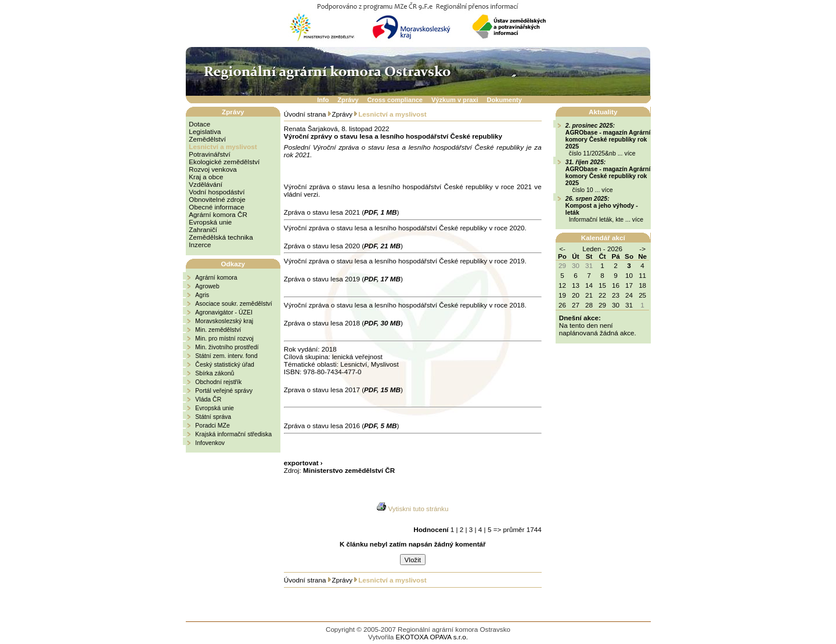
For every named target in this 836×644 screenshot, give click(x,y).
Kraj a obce (206, 177)
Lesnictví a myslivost (223, 146)
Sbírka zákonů (215, 373)
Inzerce (200, 245)
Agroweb (207, 286)
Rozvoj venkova (212, 169)
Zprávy (348, 100)
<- (562, 249)
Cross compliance (395, 100)
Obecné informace (216, 207)
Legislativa (205, 131)
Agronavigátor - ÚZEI (224, 312)
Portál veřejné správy (224, 390)
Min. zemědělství (218, 330)
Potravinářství (209, 154)
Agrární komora (216, 277)
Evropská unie (210, 222)
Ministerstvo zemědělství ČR (349, 470)
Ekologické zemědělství (224, 162)
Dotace (199, 124)
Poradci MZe (212, 425)
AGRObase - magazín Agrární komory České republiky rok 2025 (608, 139)
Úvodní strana (305, 114)
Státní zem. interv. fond (226, 356)
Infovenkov (210, 443)
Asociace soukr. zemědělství (233, 303)
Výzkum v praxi (455, 100)
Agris (202, 295)
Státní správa (213, 417)
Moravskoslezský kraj (224, 321)
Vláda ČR (208, 399)
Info (323, 100)
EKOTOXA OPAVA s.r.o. (432, 637)
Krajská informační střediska (233, 434)
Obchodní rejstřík (218, 382)
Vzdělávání (206, 184)
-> (642, 249)
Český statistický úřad (225, 364)
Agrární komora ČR (218, 214)
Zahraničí (203, 229)
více (630, 153)
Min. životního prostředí (227, 347)
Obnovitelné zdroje (217, 199)
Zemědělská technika (221, 237)
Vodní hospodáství (217, 192)
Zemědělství (207, 139)
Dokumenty (505, 100)
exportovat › (303, 463)
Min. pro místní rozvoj (224, 338)
